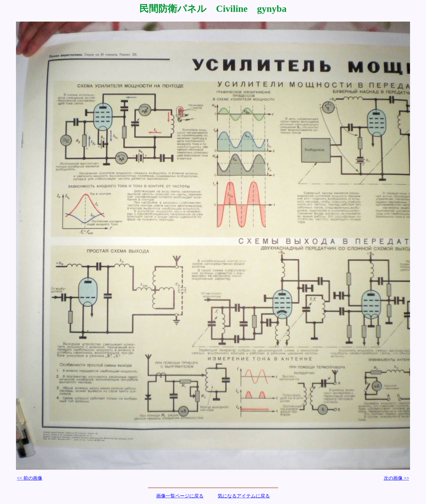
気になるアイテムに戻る (244, 496)
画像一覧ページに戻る (180, 496)
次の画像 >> (396, 478)
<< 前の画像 (30, 478)
